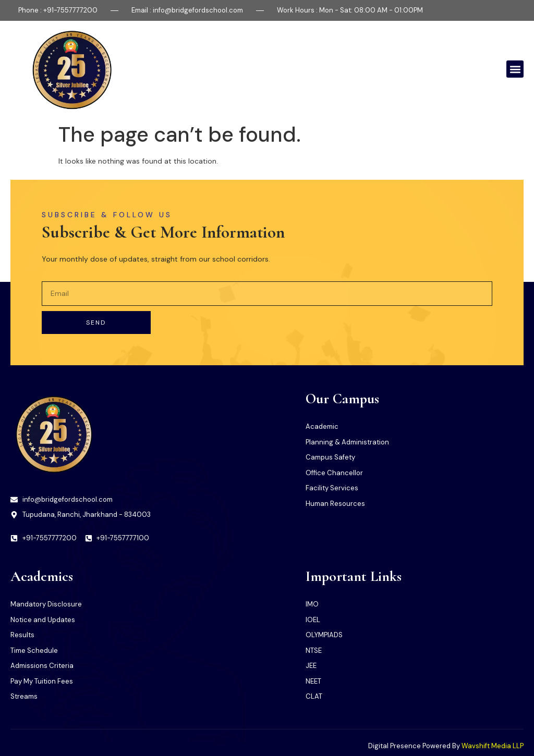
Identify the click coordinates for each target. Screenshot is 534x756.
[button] (515, 69)
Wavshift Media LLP (493, 746)
